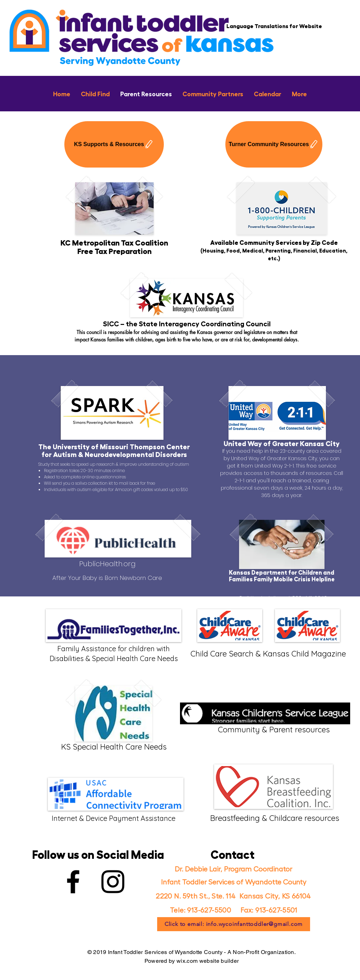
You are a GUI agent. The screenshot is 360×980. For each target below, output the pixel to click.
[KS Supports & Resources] (114, 144)
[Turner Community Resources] (274, 144)
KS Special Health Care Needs (114, 747)
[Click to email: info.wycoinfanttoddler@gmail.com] (234, 924)
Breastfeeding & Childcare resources (274, 818)
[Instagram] (113, 882)
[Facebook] (73, 882)
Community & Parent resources (274, 730)
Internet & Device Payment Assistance (114, 818)
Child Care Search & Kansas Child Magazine (268, 654)
